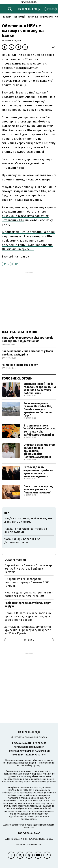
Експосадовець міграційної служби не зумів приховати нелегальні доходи (38, 472)
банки (7, 264)
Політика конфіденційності (29, 747)
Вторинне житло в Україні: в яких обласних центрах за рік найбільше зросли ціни (40, 430)
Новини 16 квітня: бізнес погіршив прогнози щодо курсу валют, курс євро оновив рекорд (28, 616)
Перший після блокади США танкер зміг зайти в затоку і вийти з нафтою (28, 569)
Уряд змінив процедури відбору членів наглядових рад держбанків (28, 339)
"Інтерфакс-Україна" (41, 774)
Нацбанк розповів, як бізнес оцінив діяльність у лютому (28, 520)
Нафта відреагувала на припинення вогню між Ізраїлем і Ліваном (29, 594)
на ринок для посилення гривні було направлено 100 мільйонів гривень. (27, 245)
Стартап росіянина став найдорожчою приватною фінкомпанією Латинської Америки (39, 451)
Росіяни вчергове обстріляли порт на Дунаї (28, 605)
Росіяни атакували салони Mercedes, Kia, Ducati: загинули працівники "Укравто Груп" (38, 409)
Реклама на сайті (21, 743)
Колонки (33, 17)
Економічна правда (15, 256)
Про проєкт (40, 743)
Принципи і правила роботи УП (29, 755)
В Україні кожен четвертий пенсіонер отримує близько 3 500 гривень (27, 582)
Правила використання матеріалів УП (29, 751)
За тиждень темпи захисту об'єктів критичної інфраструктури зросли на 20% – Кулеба (28, 630)
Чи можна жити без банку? (20, 365)
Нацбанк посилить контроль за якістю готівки (26, 531)
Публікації (19, 17)
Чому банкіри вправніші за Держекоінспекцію (22, 541)
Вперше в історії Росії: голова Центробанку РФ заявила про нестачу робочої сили (40, 388)
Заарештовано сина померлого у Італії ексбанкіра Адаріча (27, 353)
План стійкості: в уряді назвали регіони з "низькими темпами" (39, 489)
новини (7, 17)
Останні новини (15, 560)
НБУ (16, 264)
